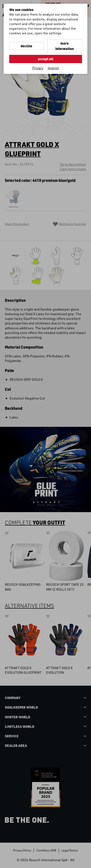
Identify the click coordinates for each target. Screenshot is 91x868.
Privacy (38, 68)
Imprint (53, 68)
